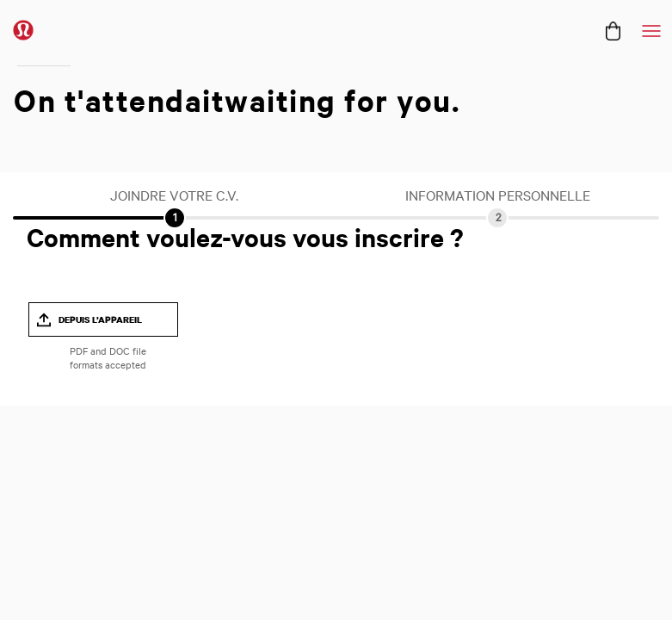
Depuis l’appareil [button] (100, 319)
